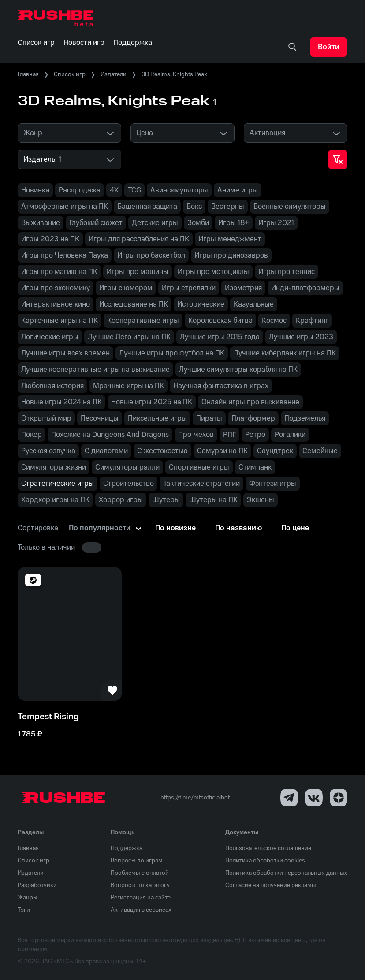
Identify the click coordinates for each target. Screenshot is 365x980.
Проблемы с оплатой (140, 873)
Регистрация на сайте (141, 898)
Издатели (114, 74)
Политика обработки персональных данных (286, 873)
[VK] (314, 798)
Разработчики (37, 885)
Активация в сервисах (141, 910)
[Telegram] (289, 798)
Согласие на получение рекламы (271, 885)
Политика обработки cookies (265, 861)
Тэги (24, 910)
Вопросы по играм (137, 861)
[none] (292, 47)
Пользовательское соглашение (268, 848)
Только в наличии (46, 547)
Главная (28, 74)
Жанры (28, 898)
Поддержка (127, 848)
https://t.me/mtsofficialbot (195, 798)
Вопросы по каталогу (140, 885)
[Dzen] (339, 798)
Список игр (70, 74)
